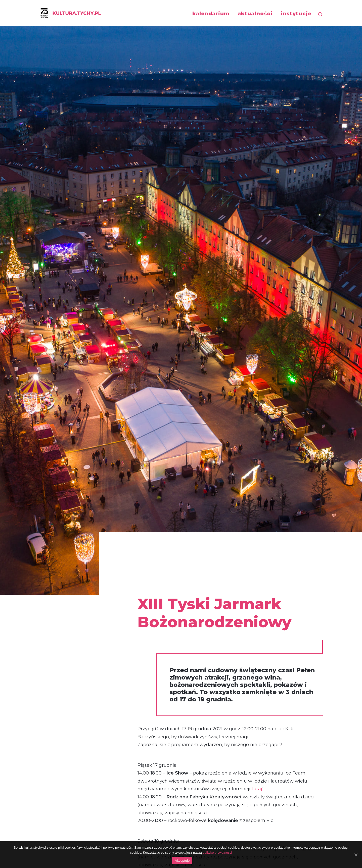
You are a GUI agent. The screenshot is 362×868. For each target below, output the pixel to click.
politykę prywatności (217, 853)
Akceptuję (182, 861)
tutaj (257, 308)
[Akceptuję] (356, 855)
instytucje (296, 14)
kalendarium (211, 14)
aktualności (255, 14)
